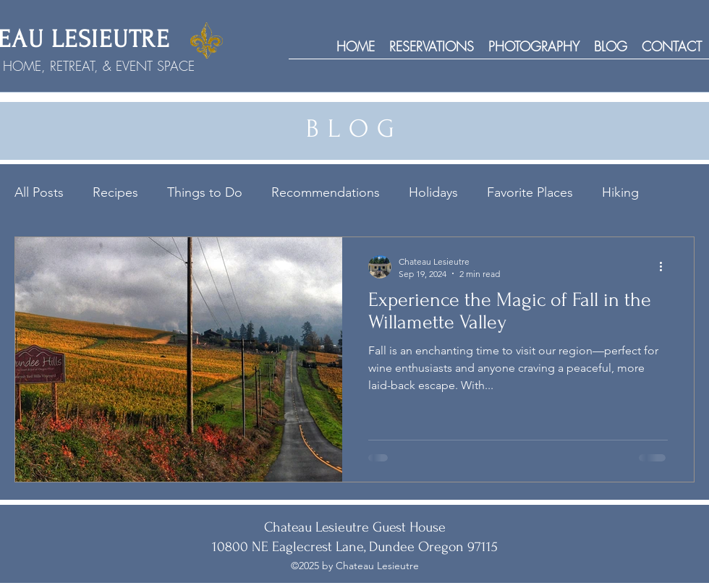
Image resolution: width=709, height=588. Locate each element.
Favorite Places (530, 192)
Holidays (433, 192)
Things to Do (205, 192)
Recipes (115, 192)
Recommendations (326, 192)
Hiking (620, 192)
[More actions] (666, 267)
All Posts (39, 192)
